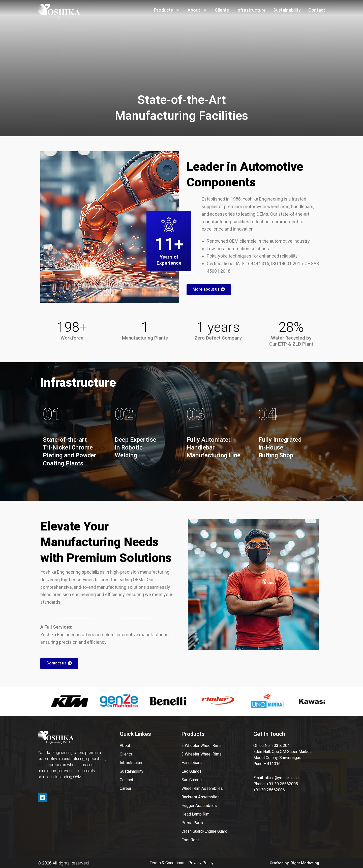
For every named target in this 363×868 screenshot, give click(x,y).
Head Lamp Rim (195, 814)
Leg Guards (192, 771)
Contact (317, 10)
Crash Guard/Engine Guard (204, 831)
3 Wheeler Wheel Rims (202, 754)
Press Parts (192, 823)
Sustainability (287, 10)
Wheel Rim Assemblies (202, 788)
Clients (222, 10)
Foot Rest (190, 840)
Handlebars (192, 763)
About (197, 10)
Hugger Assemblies (199, 806)
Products (167, 10)
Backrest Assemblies (201, 797)
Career (126, 788)
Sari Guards (192, 780)
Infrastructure (251, 10)
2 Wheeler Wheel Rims (202, 746)
